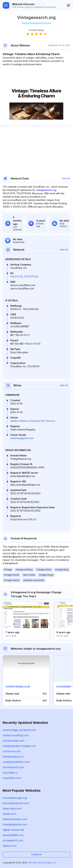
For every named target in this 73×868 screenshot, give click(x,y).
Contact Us (36, 854)
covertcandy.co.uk (18, 686)
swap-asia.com (12, 808)
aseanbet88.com (13, 835)
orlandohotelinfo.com (16, 762)
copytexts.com (12, 778)
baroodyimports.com (16, 803)
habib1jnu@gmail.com (22, 438)
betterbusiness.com (15, 819)
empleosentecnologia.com (19, 746)
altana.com (10, 846)
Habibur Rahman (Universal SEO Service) (33, 421)
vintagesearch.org (46, 190)
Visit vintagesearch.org (36, 23)
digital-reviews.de (13, 830)
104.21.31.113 (17, 276)
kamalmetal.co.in (13, 757)
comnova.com (12, 751)
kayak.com (9, 814)
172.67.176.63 (31, 276)
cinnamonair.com (13, 741)
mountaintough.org (15, 798)
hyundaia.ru (10, 773)
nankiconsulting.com (16, 735)
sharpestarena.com (15, 824)
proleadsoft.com (13, 840)
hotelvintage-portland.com (19, 730)
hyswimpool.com (13, 767)
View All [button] (66, 178)
